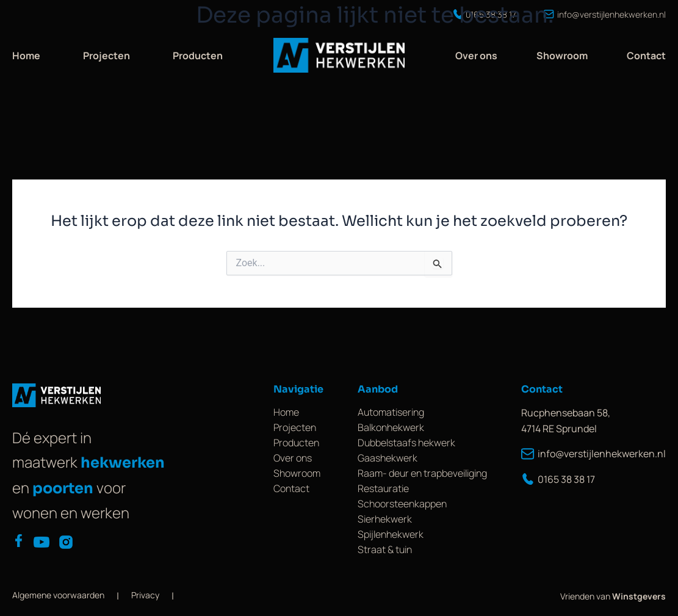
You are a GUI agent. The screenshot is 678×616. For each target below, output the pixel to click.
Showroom (562, 56)
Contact (646, 56)
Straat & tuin (385, 549)
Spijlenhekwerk (391, 534)
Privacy (145, 595)
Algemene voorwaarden (58, 595)
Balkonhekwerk (391, 427)
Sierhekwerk (385, 519)
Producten (198, 56)
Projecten (106, 56)
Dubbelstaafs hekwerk (406, 443)
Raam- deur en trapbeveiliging (422, 473)
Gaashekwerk (388, 458)
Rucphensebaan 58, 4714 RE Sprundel (566, 421)
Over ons (476, 56)
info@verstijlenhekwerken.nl (593, 454)
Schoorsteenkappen (402, 504)
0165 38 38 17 (558, 479)
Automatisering (391, 412)
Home (26, 56)
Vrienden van (613, 596)
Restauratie (383, 488)
